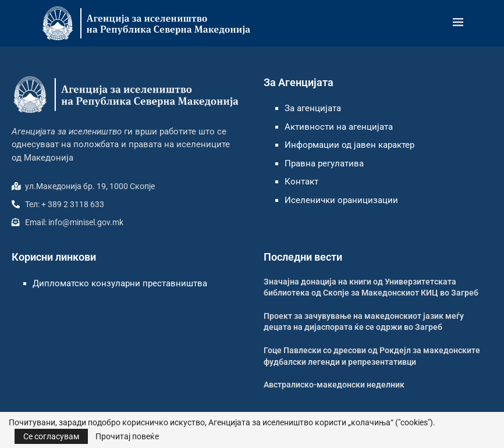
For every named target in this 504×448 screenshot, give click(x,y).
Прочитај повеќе (127, 436)
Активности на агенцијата (339, 127)
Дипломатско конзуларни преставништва (120, 283)
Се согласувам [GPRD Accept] (51, 436)
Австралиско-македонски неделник (334, 385)
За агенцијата (313, 108)
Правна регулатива (324, 163)
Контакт (301, 182)
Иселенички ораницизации (341, 200)
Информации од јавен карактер (349, 145)
